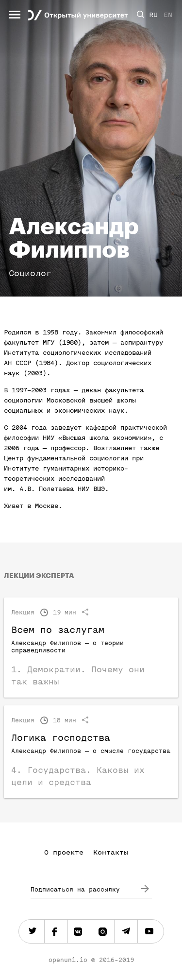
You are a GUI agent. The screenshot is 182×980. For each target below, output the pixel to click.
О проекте (64, 852)
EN (168, 15)
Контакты (111, 852)
